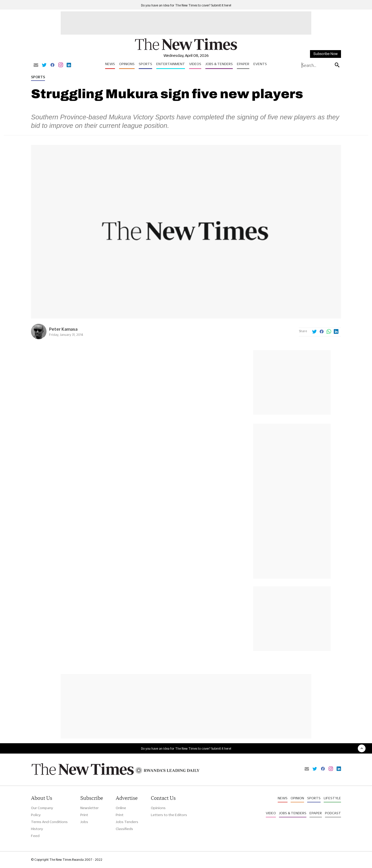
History (37, 829)
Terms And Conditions (49, 822)
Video (271, 813)
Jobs (84, 822)
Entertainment (171, 64)
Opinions (127, 64)
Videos (195, 64)
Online (121, 808)
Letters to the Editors (169, 815)
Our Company (42, 808)
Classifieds (124, 829)
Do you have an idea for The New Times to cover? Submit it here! (186, 5)
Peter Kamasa (63, 329)
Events (260, 64)
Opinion (297, 798)
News (110, 64)
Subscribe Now (326, 54)
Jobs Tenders (127, 822)
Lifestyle (332, 798)
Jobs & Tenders (219, 64)
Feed (35, 836)
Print (84, 815)
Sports (145, 64)
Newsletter (90, 808)
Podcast (333, 813)
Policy (36, 815)
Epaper (243, 64)
